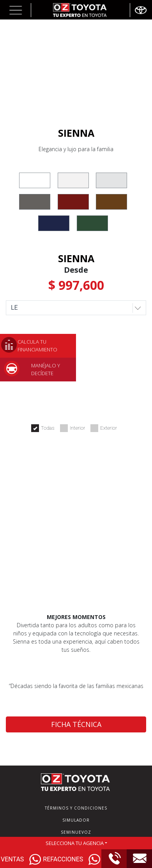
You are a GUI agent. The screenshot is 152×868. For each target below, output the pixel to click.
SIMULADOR (76, 820)
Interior (73, 428)
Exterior (104, 428)
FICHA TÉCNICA (76, 724)
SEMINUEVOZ (76, 832)
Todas (43, 428)
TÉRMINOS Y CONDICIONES (76, 808)
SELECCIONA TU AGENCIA (75, 843)
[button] (16, 10)
